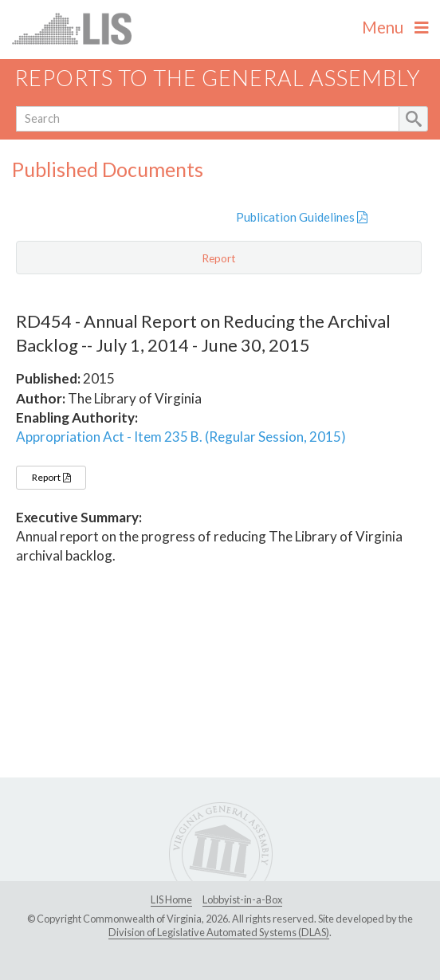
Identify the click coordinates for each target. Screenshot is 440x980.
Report (51, 477)
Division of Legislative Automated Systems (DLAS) (219, 932)
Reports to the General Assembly (218, 78)
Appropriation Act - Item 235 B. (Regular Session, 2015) (181, 437)
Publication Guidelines (302, 217)
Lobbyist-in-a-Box (242, 899)
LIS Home (171, 899)
